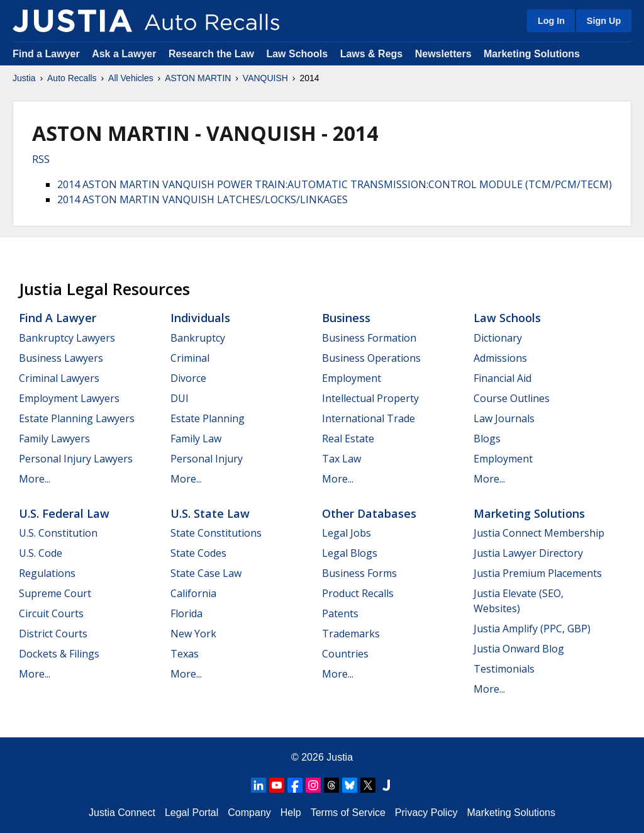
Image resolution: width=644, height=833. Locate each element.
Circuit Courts (51, 613)
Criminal (190, 358)
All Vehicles (131, 78)
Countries (345, 654)
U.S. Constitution (58, 533)
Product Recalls (358, 593)
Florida (186, 613)
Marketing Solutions (532, 54)
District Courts (53, 634)
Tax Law (341, 459)
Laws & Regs (372, 54)
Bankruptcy (198, 338)
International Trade (369, 418)
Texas (185, 654)
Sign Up (604, 21)
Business (346, 318)
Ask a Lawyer (125, 54)
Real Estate (348, 439)
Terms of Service (348, 813)
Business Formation (369, 338)
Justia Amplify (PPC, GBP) (532, 629)
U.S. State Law (210, 513)
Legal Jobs (347, 533)
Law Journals (504, 418)
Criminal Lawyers (59, 378)
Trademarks (351, 634)
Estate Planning (208, 418)
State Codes (198, 553)
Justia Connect (122, 813)
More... (35, 479)
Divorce (188, 378)
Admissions (500, 358)
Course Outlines (512, 398)
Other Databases (369, 513)
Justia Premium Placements (538, 573)
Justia (24, 78)
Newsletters (443, 54)
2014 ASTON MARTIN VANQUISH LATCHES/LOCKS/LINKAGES (203, 199)
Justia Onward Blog (519, 649)
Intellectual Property (370, 398)
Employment (352, 378)
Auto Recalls (72, 78)
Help (291, 813)
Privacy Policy (426, 813)
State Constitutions (216, 533)
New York (193, 634)
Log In (551, 21)
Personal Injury (207, 459)
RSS (41, 159)
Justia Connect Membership (539, 533)
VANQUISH (265, 78)
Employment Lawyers (69, 398)
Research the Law (211, 54)
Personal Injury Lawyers (76, 459)
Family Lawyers (54, 439)
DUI (180, 398)
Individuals (200, 318)
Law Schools (297, 54)
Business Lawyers (61, 358)
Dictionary (498, 338)
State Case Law (206, 573)
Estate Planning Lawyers (77, 418)
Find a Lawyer (46, 54)
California (193, 593)
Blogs (487, 439)
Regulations (47, 573)
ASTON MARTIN (198, 78)
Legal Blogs (350, 553)
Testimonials (504, 669)
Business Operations (371, 358)
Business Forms (359, 573)
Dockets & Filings (59, 654)
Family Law (196, 439)
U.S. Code (41, 553)
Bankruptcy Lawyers (67, 338)
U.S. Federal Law (64, 513)
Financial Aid (502, 378)
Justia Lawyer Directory (528, 553)
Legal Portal (192, 813)
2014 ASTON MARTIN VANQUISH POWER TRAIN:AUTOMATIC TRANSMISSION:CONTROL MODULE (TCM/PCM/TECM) (335, 184)
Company (249, 813)
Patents (340, 613)
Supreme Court (55, 593)
